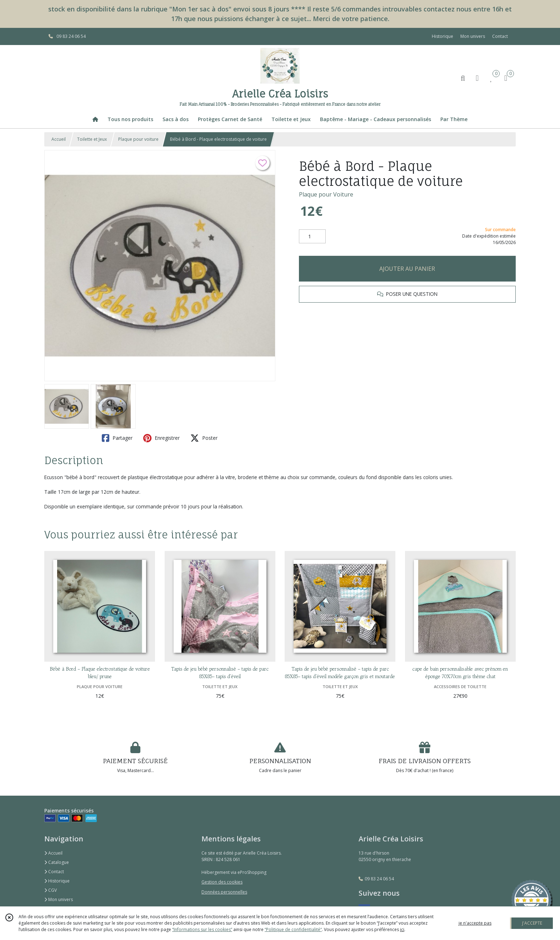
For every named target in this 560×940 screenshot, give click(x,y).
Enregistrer (161, 438)
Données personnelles (224, 892)
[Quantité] (312, 237)
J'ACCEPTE (532, 923)
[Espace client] (477, 78)
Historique (57, 881)
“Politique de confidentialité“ (293, 929)
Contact (500, 36)
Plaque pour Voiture (326, 194)
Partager (117, 438)
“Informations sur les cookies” (202, 929)
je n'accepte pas (475, 923)
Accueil (59, 139)
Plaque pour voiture (138, 139)
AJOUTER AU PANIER (407, 269)
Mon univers (59, 899)
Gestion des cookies (222, 882)
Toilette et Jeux (92, 139)
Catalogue (57, 862)
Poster (204, 438)
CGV (51, 890)
